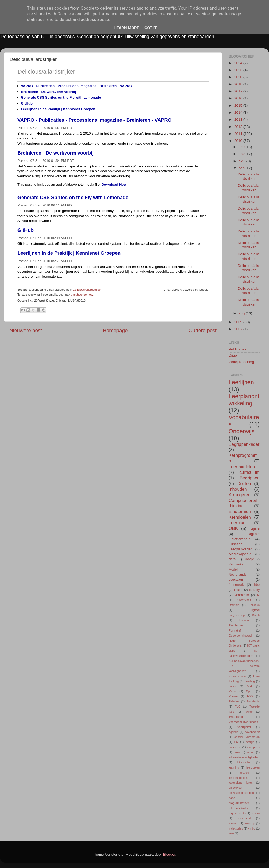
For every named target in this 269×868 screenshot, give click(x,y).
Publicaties (237, 349)
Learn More (127, 28)
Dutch (256, 615)
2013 (239, 119)
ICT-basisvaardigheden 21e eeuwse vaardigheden (244, 666)
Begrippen (250, 478)
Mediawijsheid (240, 554)
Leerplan (237, 523)
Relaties (234, 701)
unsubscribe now (82, 295)
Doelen (244, 483)
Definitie (234, 605)
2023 (239, 70)
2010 (239, 141)
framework (236, 585)
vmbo (252, 828)
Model (233, 569)
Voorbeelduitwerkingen (243, 722)
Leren (232, 686)
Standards (253, 701)
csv (236, 742)
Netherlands (237, 575)
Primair (233, 696)
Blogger (169, 854)
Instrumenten (237, 676)
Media (233, 691)
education (236, 580)
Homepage (115, 330)
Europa (244, 620)
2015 (239, 105)
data (232, 559)
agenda (233, 732)
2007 (239, 329)
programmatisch (239, 803)
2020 (239, 77)
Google (249, 559)
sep (242, 168)
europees (254, 747)
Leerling (250, 681)
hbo (257, 585)
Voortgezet (244, 727)
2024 (239, 63)
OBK (233, 528)
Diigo (233, 355)
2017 (239, 91)
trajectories (236, 828)
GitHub (27, 103)
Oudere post (203, 330)
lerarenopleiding (239, 778)
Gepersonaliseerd (240, 636)
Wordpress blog (241, 362)
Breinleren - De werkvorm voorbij (48, 92)
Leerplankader (240, 549)
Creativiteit (244, 600)
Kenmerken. (237, 564)
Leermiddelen (242, 467)
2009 (239, 322)
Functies (236, 544)
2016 (239, 98)
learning (234, 767)
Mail (250, 686)
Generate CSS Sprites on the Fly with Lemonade (61, 97)
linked (238, 590)
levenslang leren (241, 783)
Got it (151, 28)
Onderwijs (242, 431)
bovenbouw (252, 732)
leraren (244, 773)
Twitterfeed (236, 717)
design (250, 742)
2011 (239, 134)
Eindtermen (240, 511)
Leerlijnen (241, 382)
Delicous (254, 605)
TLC (238, 706)
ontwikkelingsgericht (242, 793)
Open (249, 691)
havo (237, 752)
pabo (232, 798)
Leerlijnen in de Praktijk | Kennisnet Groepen (58, 109)
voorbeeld (242, 595)
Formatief (235, 630)
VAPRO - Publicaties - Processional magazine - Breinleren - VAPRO (77, 86)
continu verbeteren (247, 737)
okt (242, 161)
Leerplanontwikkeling (244, 400)
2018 (239, 84)
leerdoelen (253, 767)
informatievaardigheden (244, 757)
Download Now (114, 184)
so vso (255, 813)
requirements (237, 813)
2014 (239, 112)
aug (242, 313)
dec (242, 147)
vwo (231, 833)
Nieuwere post (26, 330)
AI (258, 595)
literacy (254, 590)
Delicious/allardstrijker (46, 72)
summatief (244, 818)
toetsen (233, 823)
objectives (235, 788)
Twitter (249, 712)
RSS (250, 696)
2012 (239, 127)
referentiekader (238, 808)
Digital (254, 529)
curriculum (249, 472)
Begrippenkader (244, 444)
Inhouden (238, 489)
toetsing (250, 823)
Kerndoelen (240, 517)
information (244, 762)
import (250, 752)
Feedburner (236, 625)
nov (242, 154)
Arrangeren (240, 495)
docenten (235, 747)
